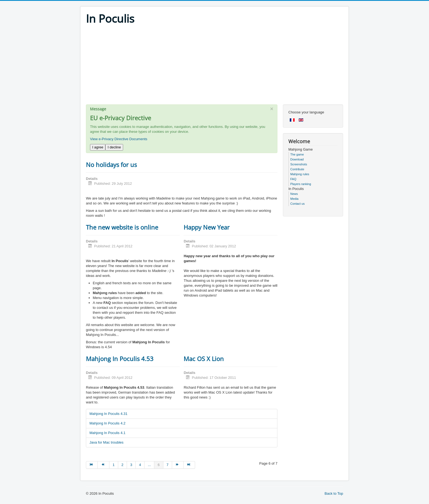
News (294, 194)
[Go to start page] (92, 465)
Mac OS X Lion (204, 359)
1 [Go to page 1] (114, 465)
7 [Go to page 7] (168, 465)
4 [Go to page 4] (140, 465)
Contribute (297, 169)
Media (294, 199)
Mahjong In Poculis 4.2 (108, 423)
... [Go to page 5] (149, 465)
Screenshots (299, 164)
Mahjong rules (300, 174)
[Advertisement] (215, 66)
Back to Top (334, 493)
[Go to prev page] (103, 465)
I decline (114, 147)
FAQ (293, 179)
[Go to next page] (178, 465)
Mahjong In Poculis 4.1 (108, 433)
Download (297, 159)
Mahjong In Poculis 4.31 (108, 414)
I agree (98, 147)
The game (297, 154)
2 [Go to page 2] (122, 465)
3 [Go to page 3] (131, 465)
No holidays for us (111, 165)
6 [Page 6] (159, 465)
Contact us (298, 204)
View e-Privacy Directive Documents (119, 139)
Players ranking (301, 184)
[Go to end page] (189, 465)
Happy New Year (207, 227)
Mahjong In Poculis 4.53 (120, 359)
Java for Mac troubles (106, 442)
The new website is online (122, 227)
